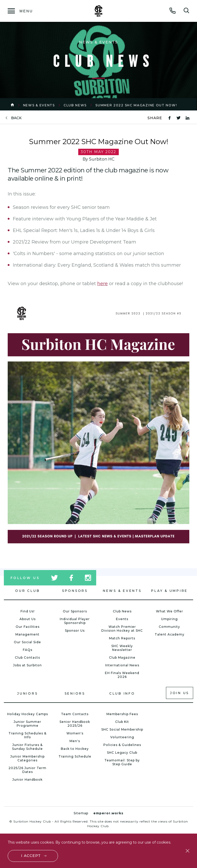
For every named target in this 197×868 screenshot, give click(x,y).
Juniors (27, 693)
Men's (75, 741)
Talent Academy (170, 634)
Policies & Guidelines (122, 745)
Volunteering (122, 737)
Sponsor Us (75, 631)
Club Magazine (122, 657)
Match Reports (122, 638)
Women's (75, 733)
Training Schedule (75, 756)
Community (169, 627)
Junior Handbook (27, 780)
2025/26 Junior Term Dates (27, 770)
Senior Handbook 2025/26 (75, 724)
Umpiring (169, 619)
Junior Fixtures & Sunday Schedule (27, 747)
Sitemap (81, 813)
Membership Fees (122, 714)
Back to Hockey (75, 749)
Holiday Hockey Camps (28, 714)
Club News (75, 105)
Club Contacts (27, 657)
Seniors (75, 693)
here (102, 284)
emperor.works (108, 813)
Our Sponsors (75, 611)
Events (122, 619)
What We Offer (170, 611)
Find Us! (28, 611)
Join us (180, 693)
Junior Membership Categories (27, 758)
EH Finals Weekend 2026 (122, 675)
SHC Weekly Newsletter (122, 648)
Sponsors (75, 591)
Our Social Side (27, 642)
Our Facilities (28, 627)
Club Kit (122, 722)
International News (122, 665)
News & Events (39, 105)
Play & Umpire (169, 591)
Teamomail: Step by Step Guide (122, 762)
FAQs (28, 650)
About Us (28, 619)
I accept (31, 856)
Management (27, 634)
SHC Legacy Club (122, 753)
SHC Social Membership (122, 729)
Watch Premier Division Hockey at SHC (122, 629)
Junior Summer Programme (27, 724)
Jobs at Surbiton (27, 665)
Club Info (122, 693)
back (16, 118)
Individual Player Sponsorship (75, 621)
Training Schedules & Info (27, 735)
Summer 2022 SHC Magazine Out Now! (136, 105)
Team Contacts (75, 714)
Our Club (27, 591)
